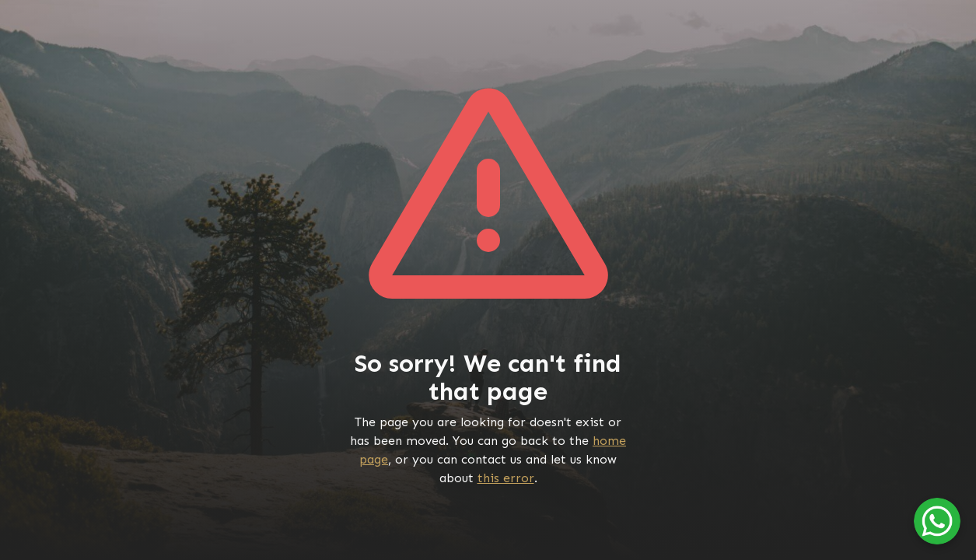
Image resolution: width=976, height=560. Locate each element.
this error (506, 478)
